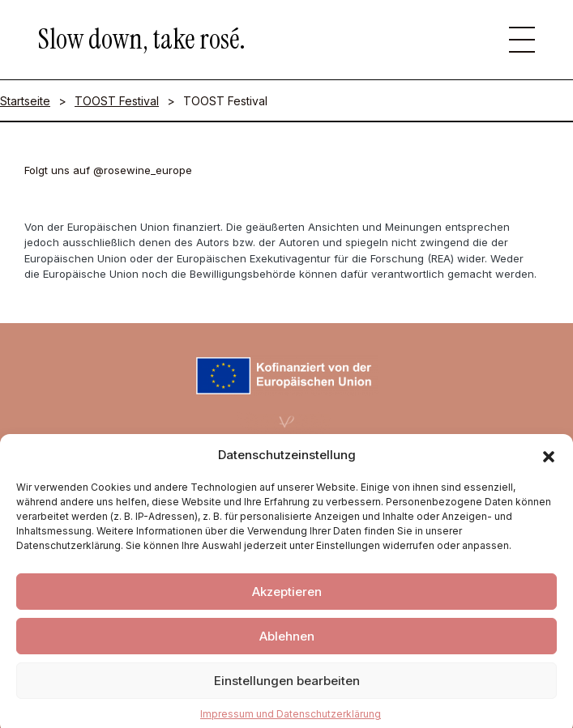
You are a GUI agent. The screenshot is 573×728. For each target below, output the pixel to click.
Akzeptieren (287, 602)
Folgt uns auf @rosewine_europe (108, 170)
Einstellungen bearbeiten (287, 691)
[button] (549, 466)
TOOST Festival (117, 101)
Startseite (25, 101)
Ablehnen (287, 647)
